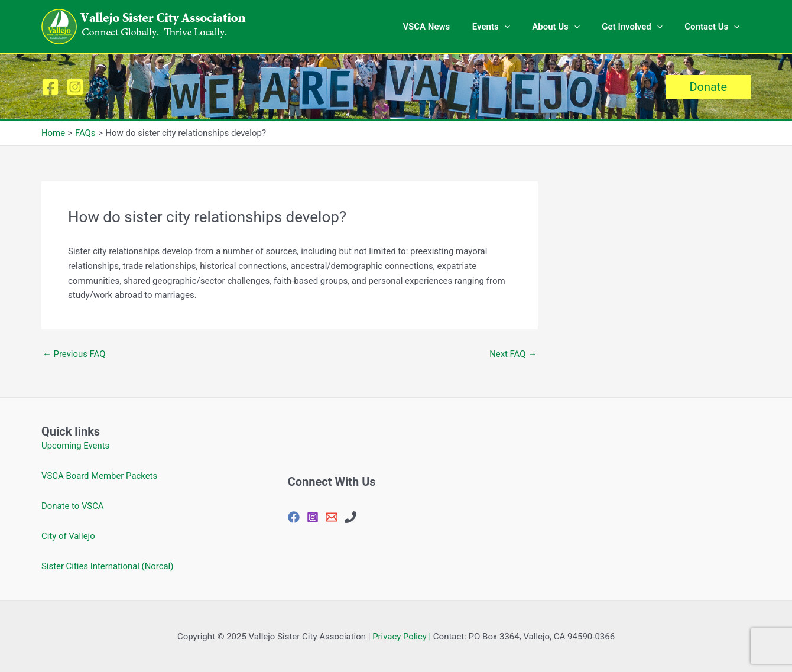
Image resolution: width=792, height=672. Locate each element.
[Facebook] (50, 87)
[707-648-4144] (350, 517)
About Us (567, 27)
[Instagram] (75, 87)
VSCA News (446, 27)
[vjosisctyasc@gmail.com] (332, 517)
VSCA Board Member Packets (100, 476)
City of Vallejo (68, 536)
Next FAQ (513, 354)
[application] (520, 27)
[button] (708, 87)
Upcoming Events (76, 446)
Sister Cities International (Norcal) (108, 566)
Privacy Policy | (402, 637)
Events (507, 27)
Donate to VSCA (73, 506)
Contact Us (714, 27)
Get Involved (639, 27)
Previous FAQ (74, 354)
